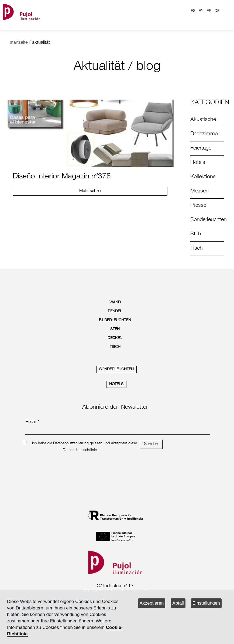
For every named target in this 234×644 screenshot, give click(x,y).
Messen (199, 191)
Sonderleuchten (209, 220)
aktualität (41, 43)
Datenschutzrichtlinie (80, 450)
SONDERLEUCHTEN (116, 370)
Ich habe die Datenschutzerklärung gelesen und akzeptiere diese (85, 443)
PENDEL (115, 311)
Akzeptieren (152, 603)
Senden (151, 444)
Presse (198, 206)
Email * (32, 422)
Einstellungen (206, 603)
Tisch (197, 249)
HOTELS (116, 384)
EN (201, 11)
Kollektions (203, 177)
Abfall (178, 603)
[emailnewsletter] (118, 431)
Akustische (203, 120)
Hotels (198, 163)
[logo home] (21, 11)
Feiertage (201, 148)
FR (209, 11)
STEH (115, 329)
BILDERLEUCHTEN (115, 320)
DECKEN (115, 338)
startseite (19, 43)
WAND (115, 303)
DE (217, 11)
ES (193, 11)
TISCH (115, 347)
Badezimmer (205, 134)
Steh (196, 234)
